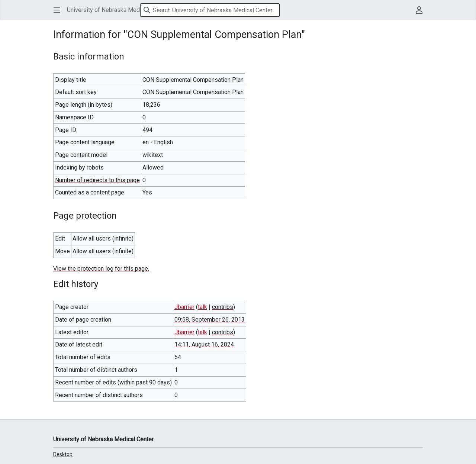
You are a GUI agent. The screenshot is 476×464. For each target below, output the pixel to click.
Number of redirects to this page (97, 180)
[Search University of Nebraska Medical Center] (210, 10)
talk (202, 307)
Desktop (63, 454)
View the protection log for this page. (101, 269)
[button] (57, 10)
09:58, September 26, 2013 (210, 320)
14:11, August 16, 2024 (204, 344)
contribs (223, 307)
